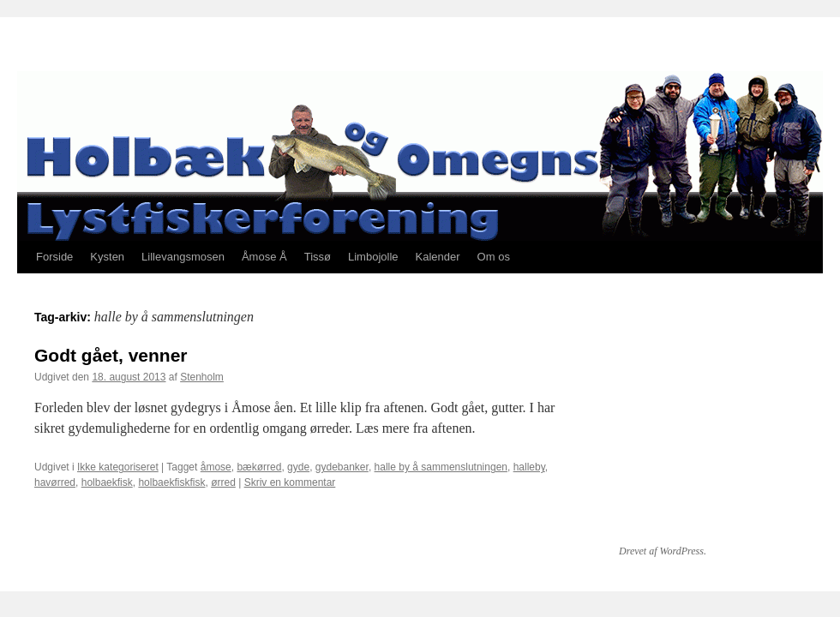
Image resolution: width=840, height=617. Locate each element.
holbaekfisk (107, 482)
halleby (529, 467)
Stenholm (202, 377)
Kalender (438, 257)
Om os (494, 257)
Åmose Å (264, 257)
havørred (55, 482)
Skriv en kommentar (290, 482)
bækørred (259, 467)
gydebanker (342, 467)
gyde (298, 467)
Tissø (318, 257)
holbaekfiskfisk (171, 482)
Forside (54, 257)
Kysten (107, 257)
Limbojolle (373, 257)
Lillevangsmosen (183, 257)
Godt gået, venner (111, 355)
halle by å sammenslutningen (441, 467)
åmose (216, 467)
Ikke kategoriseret (118, 467)
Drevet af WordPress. (663, 551)
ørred (223, 482)
